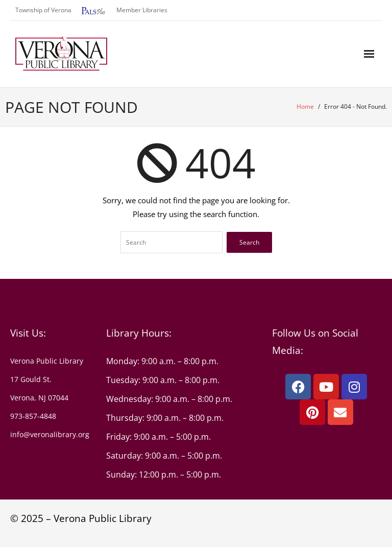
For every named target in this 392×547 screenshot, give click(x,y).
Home (305, 106)
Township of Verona (43, 10)
